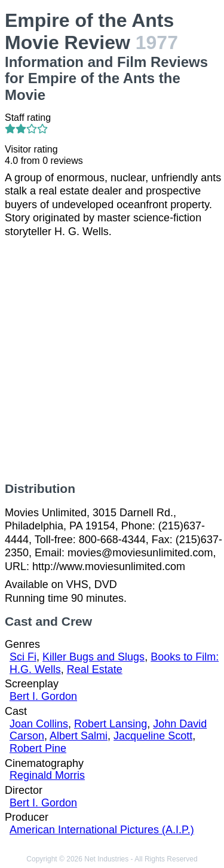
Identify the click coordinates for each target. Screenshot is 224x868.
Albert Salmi (79, 736)
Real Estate (95, 669)
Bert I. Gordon (43, 696)
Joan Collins (39, 724)
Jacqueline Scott (153, 736)
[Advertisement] (112, 360)
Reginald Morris (47, 775)
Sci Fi (23, 657)
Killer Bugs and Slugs (93, 657)
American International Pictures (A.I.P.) (102, 830)
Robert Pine (38, 748)
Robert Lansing (111, 724)
